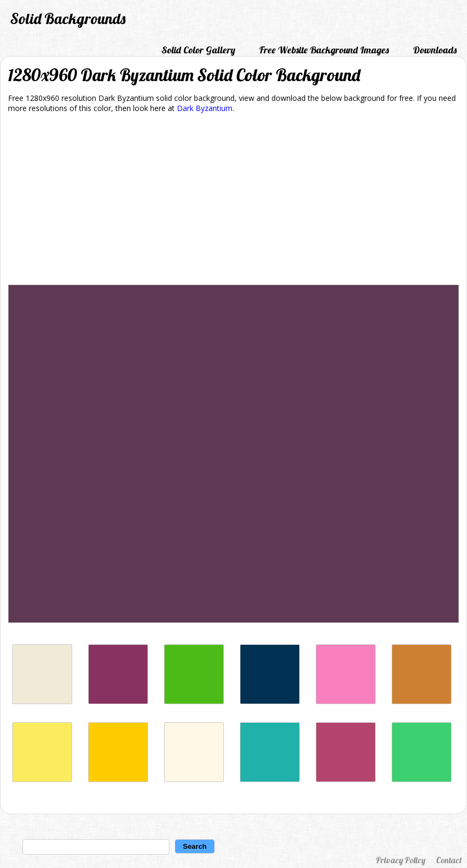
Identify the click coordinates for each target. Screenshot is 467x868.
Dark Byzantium (205, 108)
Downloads (435, 50)
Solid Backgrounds (68, 18)
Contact (449, 860)
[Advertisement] (233, 201)
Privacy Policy (400, 860)
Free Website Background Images (324, 50)
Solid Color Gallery (198, 50)
